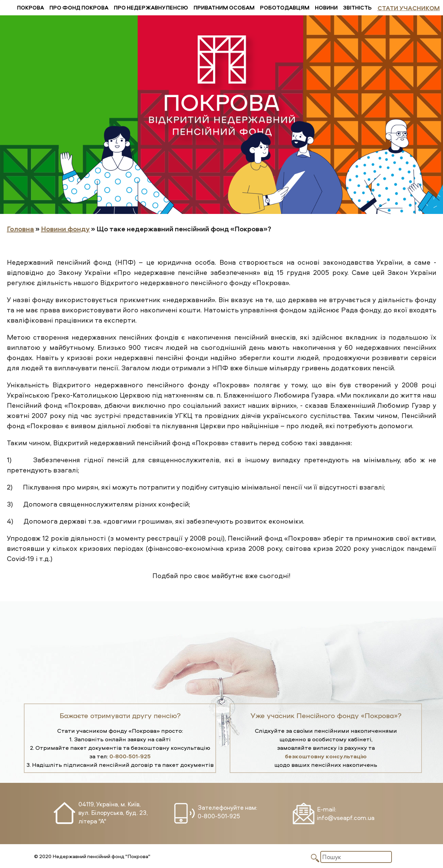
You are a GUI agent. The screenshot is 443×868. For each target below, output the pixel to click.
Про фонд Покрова (79, 7)
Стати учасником (409, 8)
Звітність (357, 7)
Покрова (30, 7)
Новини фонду (65, 229)
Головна (20, 229)
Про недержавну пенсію (151, 7)
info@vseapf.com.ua (346, 818)
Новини (326, 7)
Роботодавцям (285, 7)
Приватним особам (224, 7)
